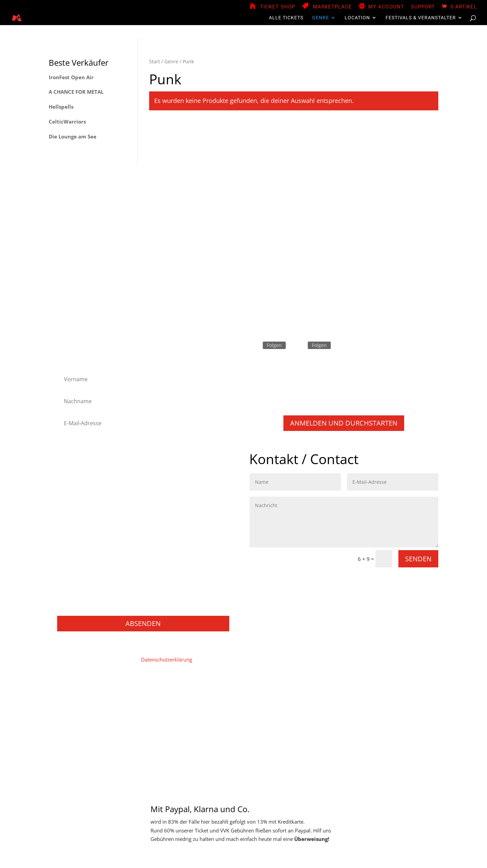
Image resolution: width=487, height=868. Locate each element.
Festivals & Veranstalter (421, 18)
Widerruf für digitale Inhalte (360, 697)
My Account (386, 7)
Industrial (72, 498)
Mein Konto (170, 697)
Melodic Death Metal (85, 507)
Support (423, 7)
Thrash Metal (76, 570)
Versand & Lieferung (231, 707)
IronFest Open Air (71, 77)
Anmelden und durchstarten (344, 423)
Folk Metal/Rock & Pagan (90, 471)
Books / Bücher (79, 597)
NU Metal (72, 525)
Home (74, 697)
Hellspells (61, 107)
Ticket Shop (278, 7)
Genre (321, 18)
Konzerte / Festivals (84, 606)
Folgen (274, 345)
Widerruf (410, 697)
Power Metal (76, 534)
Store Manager (260, 697)
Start (155, 61)
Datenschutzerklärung (167, 659)
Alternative (74, 452)
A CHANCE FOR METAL (76, 92)
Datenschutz (135, 697)
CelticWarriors (67, 122)
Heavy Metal (76, 489)
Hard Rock (73, 480)
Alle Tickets (286, 18)
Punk (67, 552)
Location (357, 18)
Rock (67, 561)
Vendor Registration (213, 697)
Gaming (70, 588)
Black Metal (75, 462)
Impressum (101, 697)
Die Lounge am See (73, 136)
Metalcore (73, 516)
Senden (418, 559)
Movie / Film (76, 579)
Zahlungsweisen (302, 697)
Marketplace (332, 7)
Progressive (75, 543)
